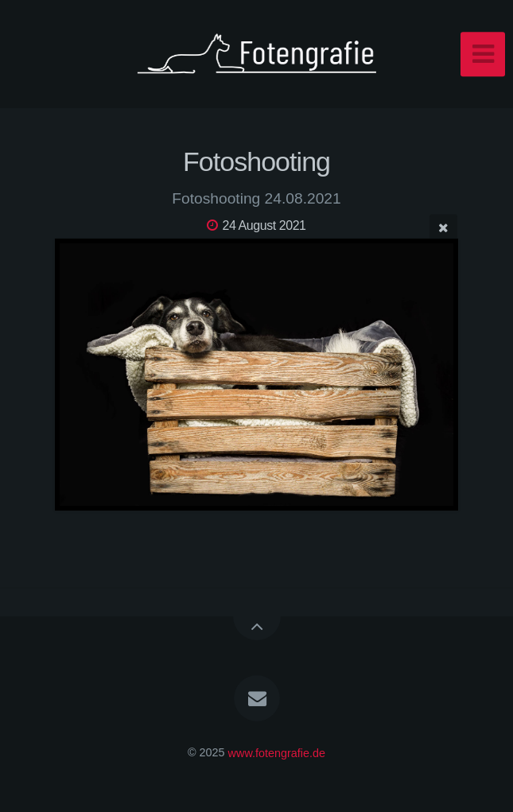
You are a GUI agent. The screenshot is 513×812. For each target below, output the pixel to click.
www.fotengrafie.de (277, 752)
